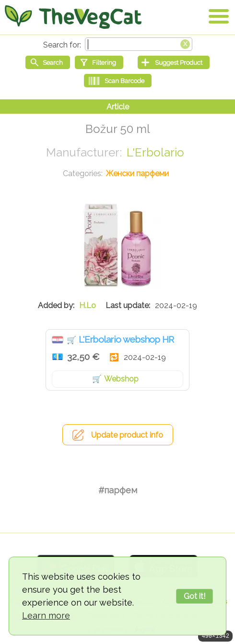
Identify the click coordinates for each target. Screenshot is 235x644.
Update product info (127, 435)
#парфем (118, 490)
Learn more (46, 615)
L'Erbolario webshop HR (126, 339)
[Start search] (48, 62)
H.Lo (88, 305)
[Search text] (139, 44)
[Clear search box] (185, 43)
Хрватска (58, 340)
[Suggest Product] (174, 62)
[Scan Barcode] (118, 81)
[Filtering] (99, 62)
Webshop (121, 379)
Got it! (194, 596)
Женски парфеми (137, 173)
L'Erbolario (155, 152)
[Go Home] (73, 17)
